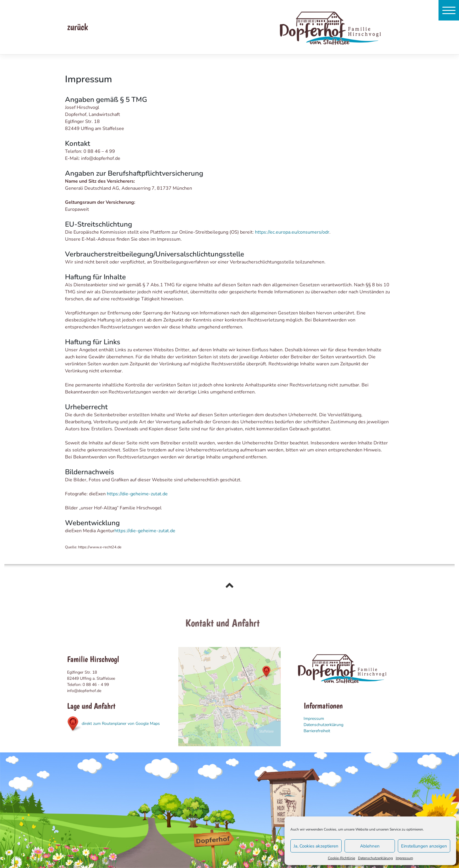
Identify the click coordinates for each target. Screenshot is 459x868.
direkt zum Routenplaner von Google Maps (113, 724)
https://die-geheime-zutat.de (137, 494)
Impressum (404, 858)
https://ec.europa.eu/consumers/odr (292, 232)
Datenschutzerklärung (375, 858)
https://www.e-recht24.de (100, 547)
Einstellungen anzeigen (424, 846)
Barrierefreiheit (317, 731)
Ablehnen (370, 846)
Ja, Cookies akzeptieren (316, 846)
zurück (77, 27)
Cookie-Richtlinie (341, 858)
